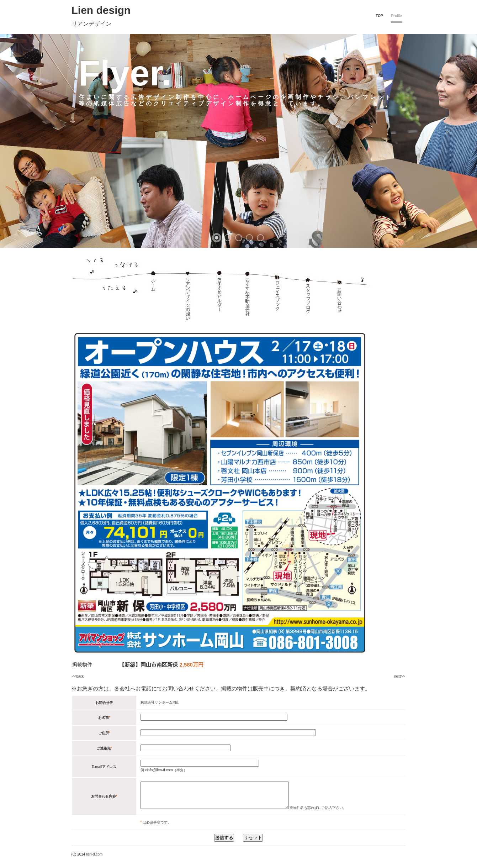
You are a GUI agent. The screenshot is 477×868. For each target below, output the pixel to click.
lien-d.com (94, 860)
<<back (78, 676)
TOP (379, 16)
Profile (396, 16)
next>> (400, 676)
